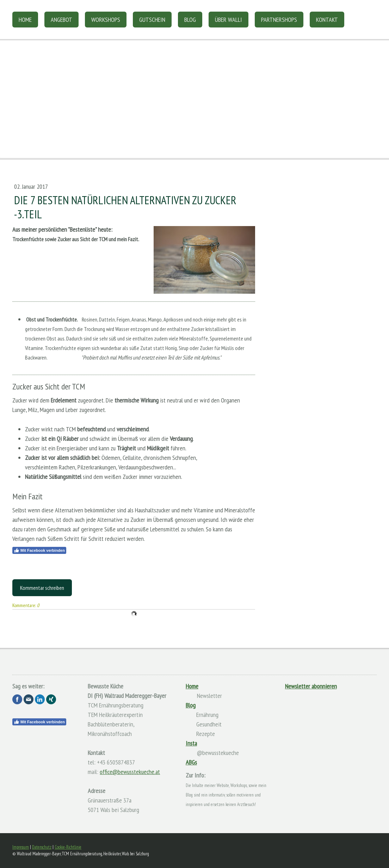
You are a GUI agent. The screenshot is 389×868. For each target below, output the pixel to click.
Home (25, 20)
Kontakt (327, 20)
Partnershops (279, 20)
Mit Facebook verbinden (39, 550)
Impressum (21, 847)
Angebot (61, 20)
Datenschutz (42, 847)
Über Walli (229, 20)
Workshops (106, 20)
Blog (190, 20)
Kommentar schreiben (42, 588)
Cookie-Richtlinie (68, 847)
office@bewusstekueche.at (130, 772)
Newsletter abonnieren (311, 686)
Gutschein (152, 20)
